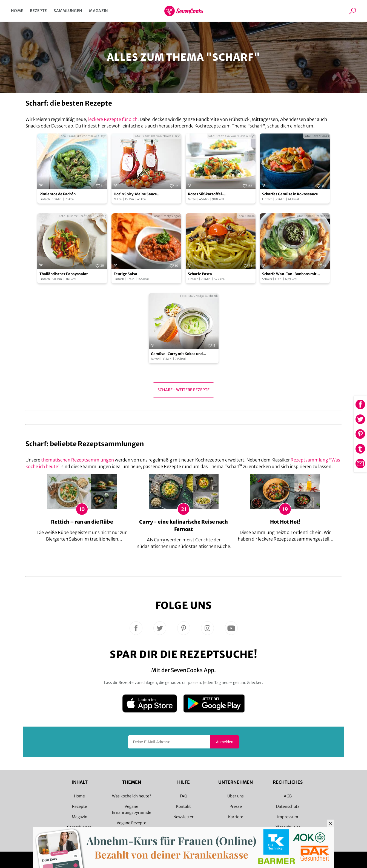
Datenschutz (288, 806)
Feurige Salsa (125, 274)
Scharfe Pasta (200, 274)
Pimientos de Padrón (58, 194)
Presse (236, 806)
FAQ (184, 796)
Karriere (236, 817)
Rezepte (38, 11)
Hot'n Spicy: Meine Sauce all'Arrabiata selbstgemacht (139, 194)
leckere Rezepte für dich (113, 119)
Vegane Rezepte (131, 823)
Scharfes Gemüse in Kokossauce (290, 194)
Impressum (288, 817)
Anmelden (224, 742)
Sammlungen (68, 11)
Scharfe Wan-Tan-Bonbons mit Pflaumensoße (289, 274)
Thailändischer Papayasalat (64, 274)
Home (17, 11)
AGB (288, 796)
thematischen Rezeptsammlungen (78, 460)
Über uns (236, 796)
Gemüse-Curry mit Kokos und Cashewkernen (177, 354)
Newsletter (184, 817)
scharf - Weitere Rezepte (184, 390)
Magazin (98, 11)
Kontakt (184, 806)
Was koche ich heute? (132, 796)
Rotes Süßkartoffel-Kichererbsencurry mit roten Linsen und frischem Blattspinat (219, 194)
